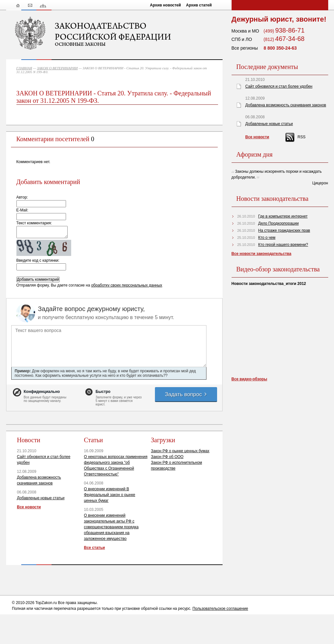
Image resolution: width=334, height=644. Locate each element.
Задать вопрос (186, 394)
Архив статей (199, 5)
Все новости (29, 507)
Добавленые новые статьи (41, 498)
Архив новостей (166, 5)
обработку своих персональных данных (127, 285)
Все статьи (95, 548)
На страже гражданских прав (284, 230)
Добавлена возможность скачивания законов (286, 105)
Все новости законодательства (262, 254)
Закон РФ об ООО (167, 457)
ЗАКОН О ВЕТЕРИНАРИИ (57, 68)
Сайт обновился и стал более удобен (279, 86)
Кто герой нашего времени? (283, 245)
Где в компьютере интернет (283, 216)
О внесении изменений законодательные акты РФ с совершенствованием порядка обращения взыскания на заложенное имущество (111, 527)
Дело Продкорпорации (279, 223)
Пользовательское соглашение (220, 609)
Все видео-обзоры (249, 379)
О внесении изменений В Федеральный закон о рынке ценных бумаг (110, 495)
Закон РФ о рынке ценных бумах (180, 451)
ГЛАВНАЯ (24, 68)
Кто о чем (267, 238)
